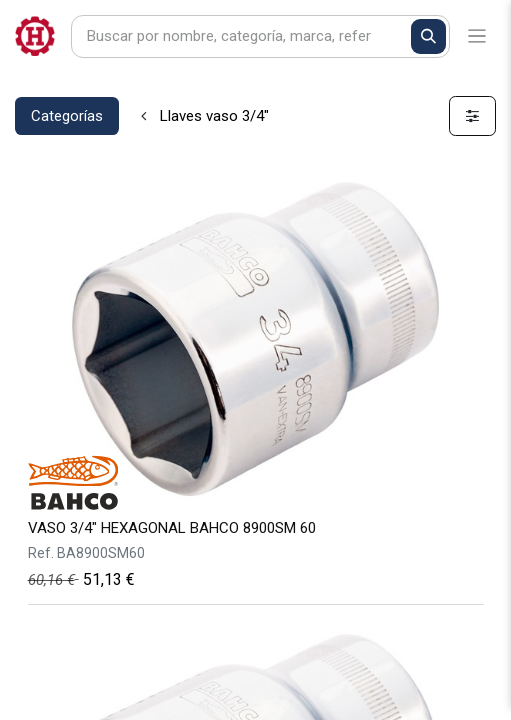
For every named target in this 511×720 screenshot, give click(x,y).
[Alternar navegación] (477, 36)
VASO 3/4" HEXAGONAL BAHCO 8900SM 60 (172, 528)
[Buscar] (428, 36)
